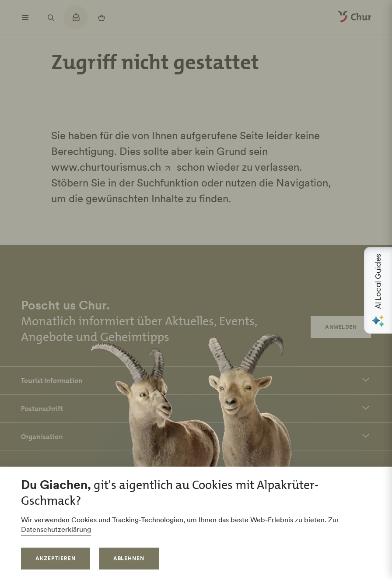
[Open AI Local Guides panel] (378, 290)
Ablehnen (129, 558)
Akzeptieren (56, 558)
